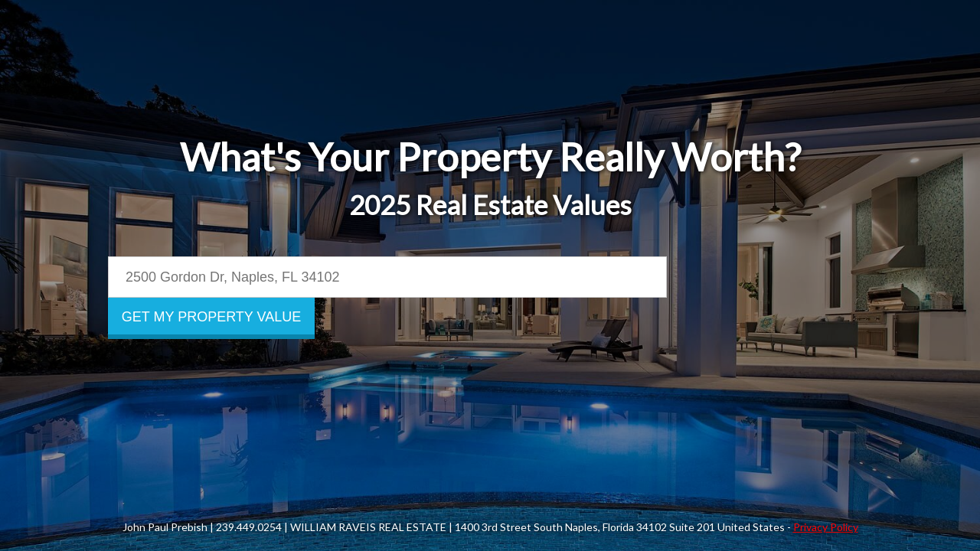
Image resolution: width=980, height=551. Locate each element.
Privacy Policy (826, 527)
